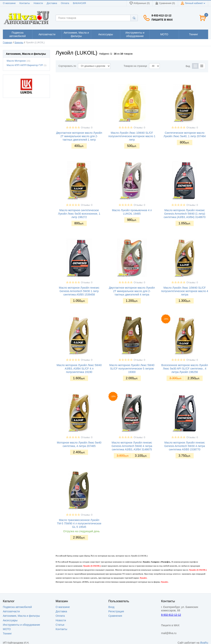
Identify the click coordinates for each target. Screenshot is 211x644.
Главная (7, 43)
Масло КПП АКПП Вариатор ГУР (25, 65)
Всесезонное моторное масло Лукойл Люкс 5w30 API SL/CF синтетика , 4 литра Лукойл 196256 (185, 369)
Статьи (60, 625)
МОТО (7, 629)
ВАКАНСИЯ (79, 3)
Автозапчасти (11, 611)
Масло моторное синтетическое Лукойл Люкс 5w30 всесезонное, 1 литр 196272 (79, 214)
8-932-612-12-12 (161, 15)
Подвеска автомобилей (17, 607)
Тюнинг (7, 634)
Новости (38, 3)
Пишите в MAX (162, 20)
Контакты (25, 3)
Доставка (52, 3)
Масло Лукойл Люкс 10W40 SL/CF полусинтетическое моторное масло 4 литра (185, 291)
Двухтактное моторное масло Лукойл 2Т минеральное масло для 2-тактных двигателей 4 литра (132, 291)
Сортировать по (67, 66)
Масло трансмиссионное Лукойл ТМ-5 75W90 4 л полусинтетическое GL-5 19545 (79, 523)
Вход (112, 607)
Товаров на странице (135, 66)
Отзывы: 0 (87, 128)
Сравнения (115, 616)
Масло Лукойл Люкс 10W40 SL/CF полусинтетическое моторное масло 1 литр (132, 136)
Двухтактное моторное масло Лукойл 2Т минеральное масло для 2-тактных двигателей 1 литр (79, 136)
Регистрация (116, 611)
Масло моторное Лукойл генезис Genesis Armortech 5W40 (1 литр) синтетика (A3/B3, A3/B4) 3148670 (185, 214)
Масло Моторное (16, 61)
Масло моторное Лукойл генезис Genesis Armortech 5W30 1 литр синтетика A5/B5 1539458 (79, 291)
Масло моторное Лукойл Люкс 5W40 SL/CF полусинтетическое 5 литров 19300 (132, 369)
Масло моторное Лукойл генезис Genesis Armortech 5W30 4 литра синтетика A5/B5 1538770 (185, 446)
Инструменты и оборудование (21, 625)
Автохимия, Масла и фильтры (21, 616)
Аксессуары (10, 620)
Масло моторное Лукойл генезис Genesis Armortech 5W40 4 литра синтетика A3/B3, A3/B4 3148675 (132, 446)
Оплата (65, 3)
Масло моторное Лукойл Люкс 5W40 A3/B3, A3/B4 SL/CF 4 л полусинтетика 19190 (79, 369)
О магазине (9, 3)
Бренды (19, 43)
